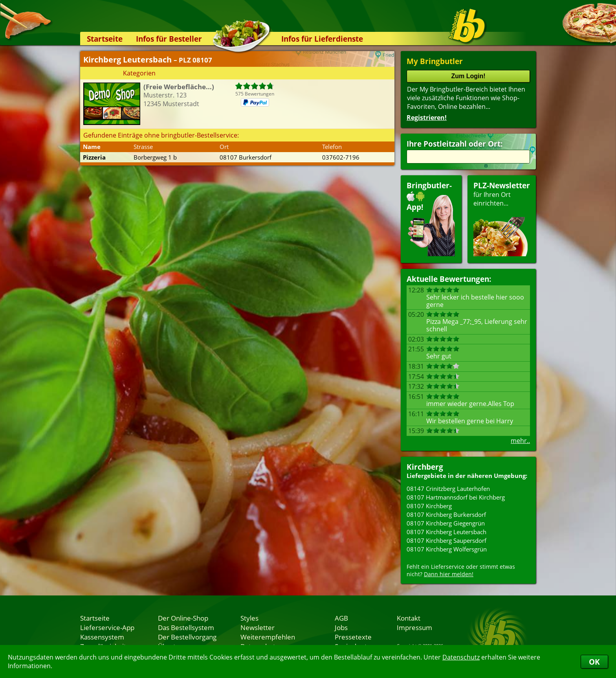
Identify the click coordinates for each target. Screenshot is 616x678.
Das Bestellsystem (186, 627)
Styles (249, 618)
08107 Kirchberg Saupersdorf (446, 540)
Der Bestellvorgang (187, 637)
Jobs (341, 627)
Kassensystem (102, 637)
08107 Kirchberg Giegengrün (446, 523)
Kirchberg (425, 467)
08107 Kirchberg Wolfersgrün (447, 549)
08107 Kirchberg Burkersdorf (446, 514)
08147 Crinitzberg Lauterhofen (448, 489)
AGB (341, 618)
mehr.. (520, 441)
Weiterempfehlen (268, 637)
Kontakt (409, 618)
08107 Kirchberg (429, 506)
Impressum (414, 627)
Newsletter (258, 627)
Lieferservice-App (107, 627)
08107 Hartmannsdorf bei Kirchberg (456, 497)
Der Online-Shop (183, 618)
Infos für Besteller (169, 39)
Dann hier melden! (449, 574)
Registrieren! (427, 118)
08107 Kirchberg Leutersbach (446, 532)
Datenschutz (461, 657)
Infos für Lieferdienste (322, 39)
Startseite (105, 39)
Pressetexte (353, 637)
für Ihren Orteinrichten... (502, 218)
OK (594, 662)
